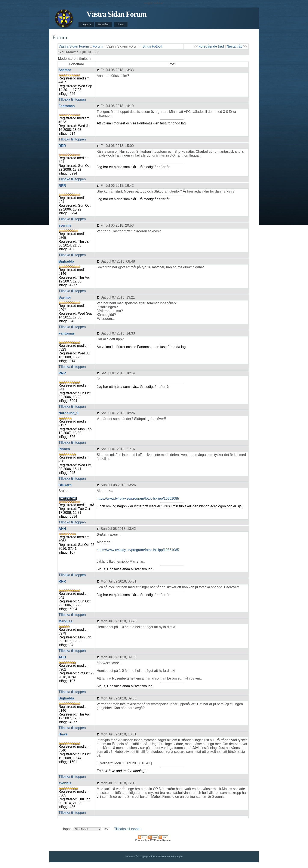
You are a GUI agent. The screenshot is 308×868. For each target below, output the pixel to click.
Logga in (86, 24)
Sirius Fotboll (152, 46)
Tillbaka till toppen (72, 99)
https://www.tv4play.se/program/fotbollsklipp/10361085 (138, 498)
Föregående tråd (211, 46)
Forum (121, 24)
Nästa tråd (235, 46)
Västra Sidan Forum (116, 14)
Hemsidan (103, 24)
